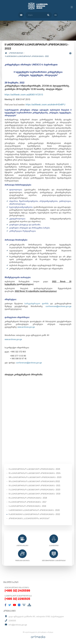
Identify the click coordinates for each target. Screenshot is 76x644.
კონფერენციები (16, 53)
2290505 (12, 621)
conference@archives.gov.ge (58, 306)
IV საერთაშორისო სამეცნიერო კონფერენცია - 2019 (34, 494)
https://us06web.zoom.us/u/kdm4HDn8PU (45, 105)
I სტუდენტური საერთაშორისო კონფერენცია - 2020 (34, 510)
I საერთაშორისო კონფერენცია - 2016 (27, 506)
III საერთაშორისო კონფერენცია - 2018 (28, 498)
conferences (29, 363)
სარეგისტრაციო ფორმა (37, 304)
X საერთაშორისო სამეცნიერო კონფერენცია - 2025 (34, 469)
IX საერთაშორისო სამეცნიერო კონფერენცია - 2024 (35, 473)
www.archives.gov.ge (26, 327)
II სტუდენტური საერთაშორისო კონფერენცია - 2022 (27, 56)
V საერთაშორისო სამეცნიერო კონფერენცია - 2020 (34, 490)
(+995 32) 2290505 (17, 599)
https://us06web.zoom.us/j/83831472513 (24, 95)
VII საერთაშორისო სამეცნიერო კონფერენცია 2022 (34, 481)
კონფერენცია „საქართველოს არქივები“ (29, 518)
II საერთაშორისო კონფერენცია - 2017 (27, 502)
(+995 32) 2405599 (17, 591)
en (56, 15)
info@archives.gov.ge (18, 625)
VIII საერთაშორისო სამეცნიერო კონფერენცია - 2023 (35, 477)
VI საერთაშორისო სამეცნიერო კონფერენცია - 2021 (34, 486)
